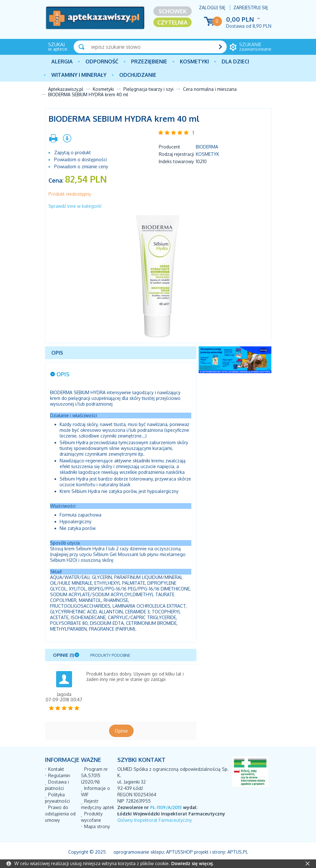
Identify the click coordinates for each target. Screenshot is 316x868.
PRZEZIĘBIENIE (149, 61)
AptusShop (180, 852)
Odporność (102, 61)
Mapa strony (97, 826)
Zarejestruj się (251, 7)
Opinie (121, 731)
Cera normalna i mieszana (210, 89)
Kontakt (56, 769)
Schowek (173, 11)
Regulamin (59, 775)
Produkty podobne (110, 655)
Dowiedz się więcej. (192, 863)
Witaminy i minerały (79, 75)
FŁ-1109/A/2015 (166, 807)
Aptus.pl (238, 852)
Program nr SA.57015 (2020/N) (94, 775)
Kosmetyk (207, 154)
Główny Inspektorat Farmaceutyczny (155, 820)
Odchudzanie (138, 75)
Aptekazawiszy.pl (66, 89)
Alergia (62, 61)
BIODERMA (207, 147)
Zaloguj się (212, 7)
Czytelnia (172, 22)
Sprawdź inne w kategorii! (75, 206)
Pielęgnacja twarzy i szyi (148, 89)
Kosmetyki (194, 61)
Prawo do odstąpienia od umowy (60, 814)
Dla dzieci (235, 61)
